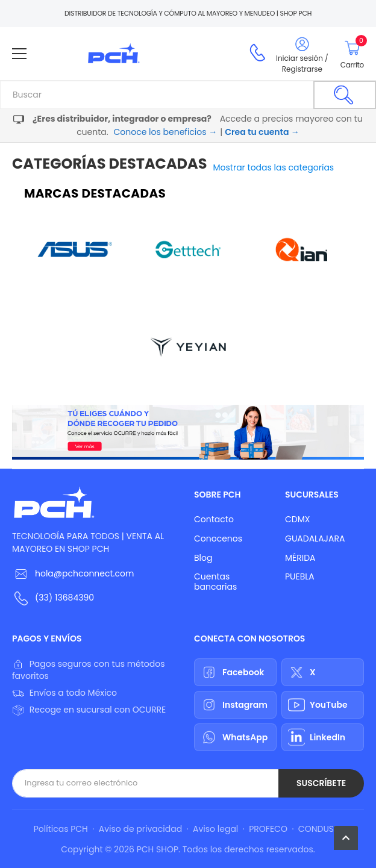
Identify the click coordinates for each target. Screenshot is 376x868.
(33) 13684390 (64, 598)
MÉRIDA (300, 558)
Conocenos (218, 539)
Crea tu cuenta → (262, 132)
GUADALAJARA (315, 539)
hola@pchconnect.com (84, 573)
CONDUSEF (320, 829)
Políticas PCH (61, 829)
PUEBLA (300, 576)
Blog (203, 558)
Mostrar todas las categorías (274, 167)
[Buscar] (345, 95)
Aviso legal (215, 829)
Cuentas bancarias (215, 582)
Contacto (214, 519)
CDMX (297, 519)
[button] (346, 838)
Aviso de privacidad (140, 829)
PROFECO (268, 829)
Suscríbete (321, 783)
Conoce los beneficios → (165, 132)
